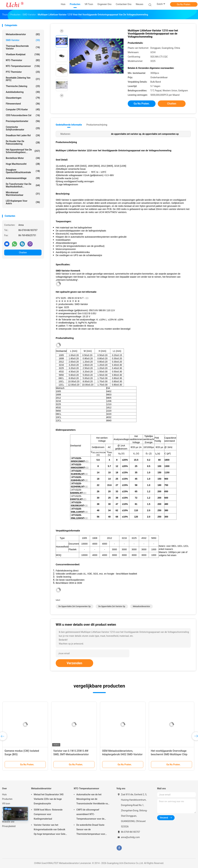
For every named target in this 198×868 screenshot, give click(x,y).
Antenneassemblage (23, 178)
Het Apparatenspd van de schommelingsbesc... (23, 151)
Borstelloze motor (23, 158)
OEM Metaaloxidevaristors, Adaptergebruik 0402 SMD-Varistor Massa (122, 754)
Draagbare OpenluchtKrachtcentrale (23, 171)
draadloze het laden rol (23, 135)
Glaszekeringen (23, 98)
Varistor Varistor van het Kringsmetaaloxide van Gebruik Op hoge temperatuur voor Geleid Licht (50, 830)
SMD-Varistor (23, 40)
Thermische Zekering (23, 86)
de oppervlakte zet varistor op (112, 606)
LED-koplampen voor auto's (23, 202)
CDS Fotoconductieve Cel (23, 115)
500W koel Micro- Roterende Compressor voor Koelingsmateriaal (48, 814)
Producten (7, 799)
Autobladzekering (23, 92)
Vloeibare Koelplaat (23, 54)
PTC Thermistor (23, 72)
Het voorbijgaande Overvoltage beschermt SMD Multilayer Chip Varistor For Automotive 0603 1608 (171, 754)
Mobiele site (8, 822)
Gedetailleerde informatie (69, 125)
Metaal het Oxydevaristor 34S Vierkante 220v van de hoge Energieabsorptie (49, 799)
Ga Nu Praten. (184, 4)
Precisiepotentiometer (23, 121)
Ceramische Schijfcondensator (23, 128)
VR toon (6, 804)
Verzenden (74, 663)
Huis (4, 794)
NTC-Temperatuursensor (23, 66)
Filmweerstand (23, 104)
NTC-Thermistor (23, 60)
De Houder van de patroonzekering (23, 143)
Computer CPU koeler (23, 109)
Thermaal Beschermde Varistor (23, 47)
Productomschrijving (97, 125)
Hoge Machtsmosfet (23, 164)
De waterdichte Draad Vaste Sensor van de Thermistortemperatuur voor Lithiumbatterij (91, 830)
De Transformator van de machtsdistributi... (23, 185)
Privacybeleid (9, 826)
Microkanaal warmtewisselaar (23, 194)
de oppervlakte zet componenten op (75, 606)
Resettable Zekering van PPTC (23, 79)
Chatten (23, 253)
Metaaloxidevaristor (23, 34)
